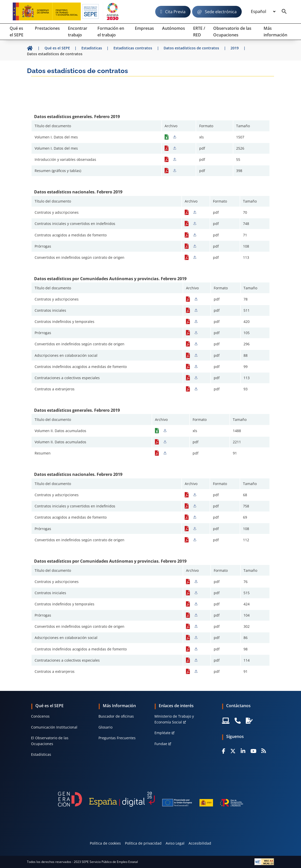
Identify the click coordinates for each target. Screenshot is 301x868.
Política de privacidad (143, 843)
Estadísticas (41, 754)
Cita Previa (175, 12)
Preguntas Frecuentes (117, 738)
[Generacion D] (150, 799)
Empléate (162, 733)
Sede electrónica (221, 12)
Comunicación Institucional (54, 727)
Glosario (105, 727)
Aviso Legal (175, 843)
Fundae (161, 744)
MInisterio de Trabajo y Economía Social (174, 719)
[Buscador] (284, 12)
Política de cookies (105, 843)
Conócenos (40, 716)
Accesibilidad (200, 843)
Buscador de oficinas (116, 716)
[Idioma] (263, 12)
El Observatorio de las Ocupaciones (50, 741)
